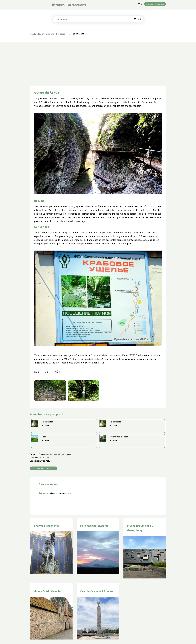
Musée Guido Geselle (47, 591)
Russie (62, 34)
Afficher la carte (44, 468)
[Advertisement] (98, 62)
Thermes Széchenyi (46, 526)
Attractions (77, 5)
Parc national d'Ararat (94, 526)
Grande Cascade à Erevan (97, 591)
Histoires (58, 5)
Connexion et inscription (155, 4)
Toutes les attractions (42, 34)
